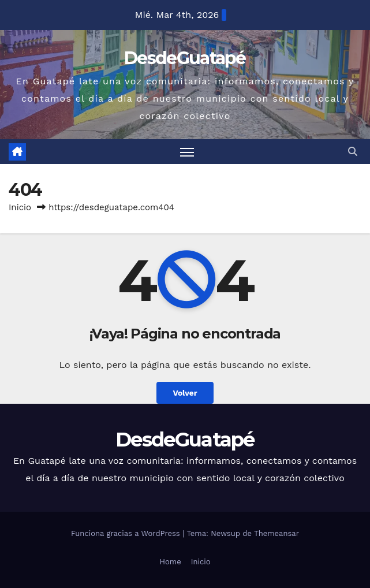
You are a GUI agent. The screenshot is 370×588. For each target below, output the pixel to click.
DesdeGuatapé (185, 58)
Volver (185, 393)
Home (171, 562)
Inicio (20, 207)
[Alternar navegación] (187, 152)
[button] (353, 152)
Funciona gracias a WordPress (127, 533)
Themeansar (276, 533)
